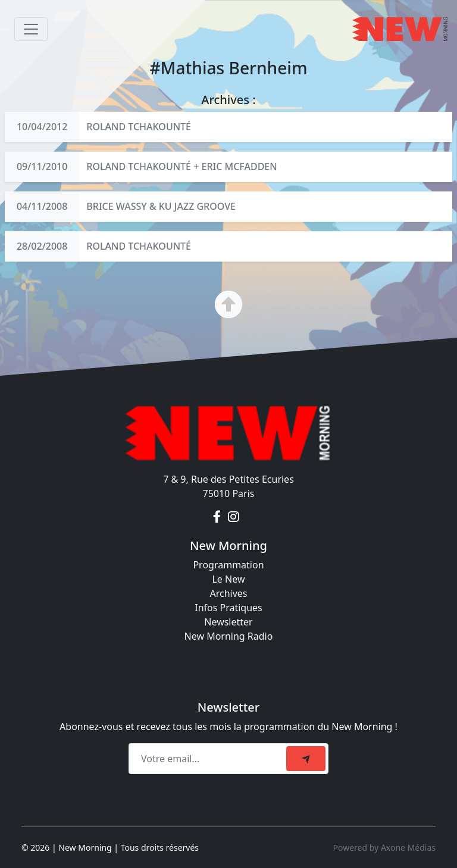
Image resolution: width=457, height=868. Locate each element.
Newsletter (228, 622)
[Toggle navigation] (31, 29)
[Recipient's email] (209, 759)
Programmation (228, 565)
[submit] (306, 759)
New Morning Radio (229, 636)
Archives (228, 593)
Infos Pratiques (228, 608)
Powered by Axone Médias (384, 847)
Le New (228, 579)
